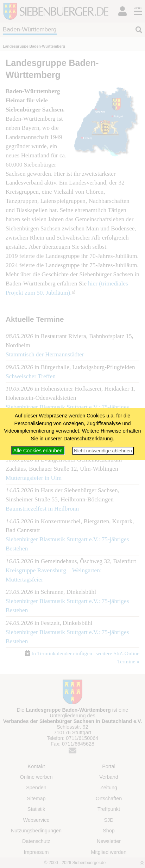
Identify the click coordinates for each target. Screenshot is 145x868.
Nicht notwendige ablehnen (103, 451)
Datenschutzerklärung (88, 439)
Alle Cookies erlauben (38, 451)
